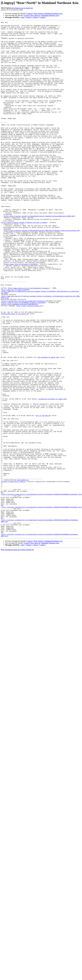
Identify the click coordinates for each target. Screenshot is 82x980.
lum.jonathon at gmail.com (48, 424)
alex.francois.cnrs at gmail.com (22, 8)
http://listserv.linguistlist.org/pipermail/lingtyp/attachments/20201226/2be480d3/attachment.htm (41, 588)
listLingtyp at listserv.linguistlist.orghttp (15, 571)
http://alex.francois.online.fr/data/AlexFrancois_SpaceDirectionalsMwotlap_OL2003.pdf (39, 255)
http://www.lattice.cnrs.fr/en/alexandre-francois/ (29, 342)
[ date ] (23, 17)
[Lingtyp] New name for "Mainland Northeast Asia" (41, 15)
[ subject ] (36, 17)
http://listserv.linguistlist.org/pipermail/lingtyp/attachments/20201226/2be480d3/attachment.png (41, 603)
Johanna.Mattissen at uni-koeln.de (15, 372)
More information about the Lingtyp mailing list (17, 651)
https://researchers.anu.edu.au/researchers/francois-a (24, 357)
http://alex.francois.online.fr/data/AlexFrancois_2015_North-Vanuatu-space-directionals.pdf (42, 272)
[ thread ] (29, 17)
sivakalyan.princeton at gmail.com (52, 474)
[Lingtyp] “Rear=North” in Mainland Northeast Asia (44, 14)
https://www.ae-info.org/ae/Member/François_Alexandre (23, 359)
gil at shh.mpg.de (43, 493)
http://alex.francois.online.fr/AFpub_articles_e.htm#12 (24, 263)
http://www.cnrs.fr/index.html (14, 343)
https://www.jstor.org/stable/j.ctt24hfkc (21, 313)
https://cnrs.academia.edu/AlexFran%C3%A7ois (20, 361)
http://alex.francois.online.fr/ (30, 363)
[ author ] (43, 17)
